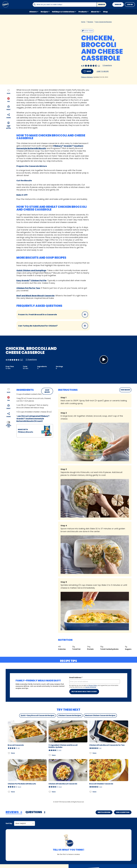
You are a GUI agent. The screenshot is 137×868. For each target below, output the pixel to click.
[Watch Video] (104, 360)
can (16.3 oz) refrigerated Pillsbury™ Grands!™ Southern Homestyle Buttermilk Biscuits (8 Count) (33, 419)
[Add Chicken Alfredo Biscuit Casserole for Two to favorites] (91, 753)
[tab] (14, 812)
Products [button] (83, 12)
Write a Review (104, 812)
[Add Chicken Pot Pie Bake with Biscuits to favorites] (9, 792)
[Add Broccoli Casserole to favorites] (9, 753)
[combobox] (65, 5)
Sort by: (9, 823)
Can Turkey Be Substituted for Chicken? (53, 326)
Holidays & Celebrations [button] (63, 12)
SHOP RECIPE (47, 391)
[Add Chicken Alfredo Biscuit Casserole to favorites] (50, 792)
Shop (105, 12)
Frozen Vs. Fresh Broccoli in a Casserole (53, 315)
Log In (130, 4)
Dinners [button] (33, 12)
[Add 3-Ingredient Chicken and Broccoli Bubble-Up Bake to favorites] (50, 755)
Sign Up (118, 4)
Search (102, 4)
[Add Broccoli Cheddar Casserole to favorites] (91, 792)
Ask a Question (123, 812)
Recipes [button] (44, 12)
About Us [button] (95, 12)
